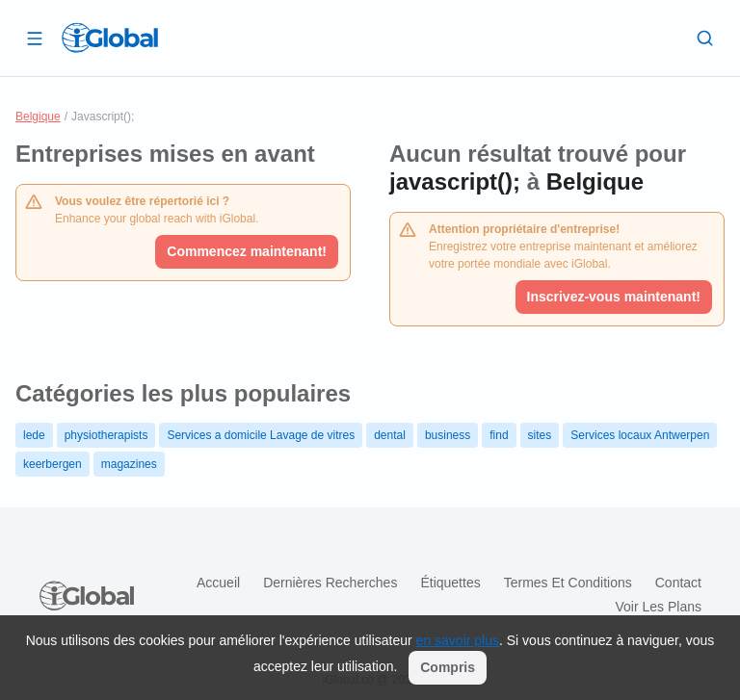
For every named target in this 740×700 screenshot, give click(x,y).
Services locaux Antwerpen (640, 435)
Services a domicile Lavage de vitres (261, 435)
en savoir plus (458, 640)
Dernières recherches (330, 583)
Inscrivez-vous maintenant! (614, 297)
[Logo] (110, 38)
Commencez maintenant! (247, 251)
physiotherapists (106, 435)
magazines (129, 464)
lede (34, 435)
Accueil (218, 583)
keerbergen (53, 464)
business (448, 435)
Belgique (38, 117)
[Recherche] (705, 38)
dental (390, 435)
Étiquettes (450, 583)
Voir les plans (659, 607)
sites (540, 435)
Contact (678, 583)
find (499, 435)
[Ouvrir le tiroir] (35, 38)
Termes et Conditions (568, 583)
